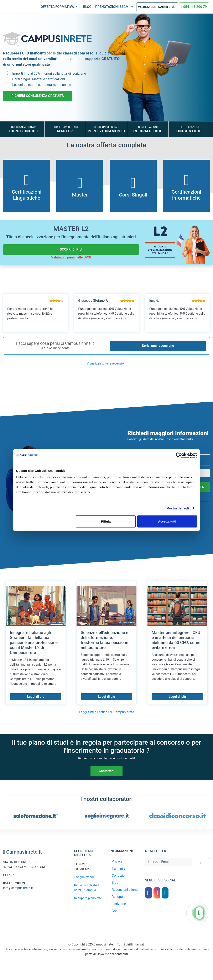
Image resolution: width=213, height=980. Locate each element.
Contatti (118, 911)
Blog (87, 7)
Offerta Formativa (58, 7)
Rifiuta (106, 521)
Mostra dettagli (178, 508)
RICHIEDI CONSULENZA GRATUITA (38, 96)
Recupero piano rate (88, 898)
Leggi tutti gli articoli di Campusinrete (106, 712)
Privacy (117, 861)
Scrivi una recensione (158, 346)
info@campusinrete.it (18, 888)
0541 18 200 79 (194, 7)
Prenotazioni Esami (113, 7)
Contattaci (106, 771)
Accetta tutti (167, 521)
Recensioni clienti (125, 890)
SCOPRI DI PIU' (71, 249)
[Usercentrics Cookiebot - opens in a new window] (179, 455)
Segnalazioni (85, 877)
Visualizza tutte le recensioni (106, 363)
